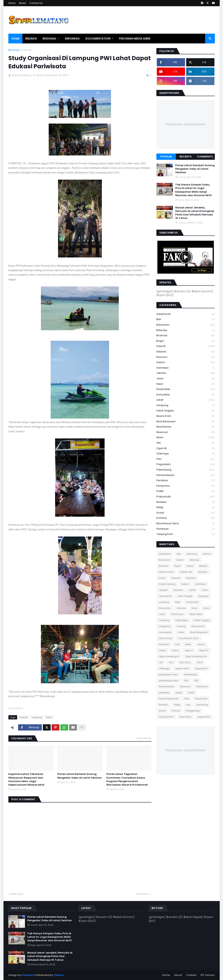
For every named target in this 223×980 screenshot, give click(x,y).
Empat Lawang (167, 584)
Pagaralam (186, 464)
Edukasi (186, 352)
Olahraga (186, 454)
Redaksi (186, 502)
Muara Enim (186, 416)
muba (181, 632)
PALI (186, 459)
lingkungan (182, 620)
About (22, 3)
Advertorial (186, 314)
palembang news (169, 681)
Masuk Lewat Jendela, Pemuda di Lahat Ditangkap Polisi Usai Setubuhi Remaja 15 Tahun (195, 213)
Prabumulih (186, 497)
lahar (206, 608)
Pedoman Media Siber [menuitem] (135, 39)
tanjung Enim (186, 534)
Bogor (186, 341)
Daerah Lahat (166, 572)
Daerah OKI (186, 572)
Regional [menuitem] (50, 39)
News (49, 717)
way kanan (185, 717)
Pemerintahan (186, 475)
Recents (186, 157)
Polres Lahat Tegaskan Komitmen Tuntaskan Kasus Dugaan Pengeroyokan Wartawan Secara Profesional (127, 779)
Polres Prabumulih (169, 699)
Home (12, 3)
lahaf (195, 608)
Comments (205, 157)
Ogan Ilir (186, 448)
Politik (186, 491)
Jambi (192, 590)
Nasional (186, 432)
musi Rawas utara (186, 524)
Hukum (186, 362)
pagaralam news (168, 674)
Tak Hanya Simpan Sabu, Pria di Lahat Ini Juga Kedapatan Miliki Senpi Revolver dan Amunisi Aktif (193, 190)
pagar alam (182, 668)
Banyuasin (186, 325)
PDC (197, 681)
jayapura (203, 596)
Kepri (186, 384)
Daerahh (203, 572)
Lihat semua (144, 738)
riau (188, 705)
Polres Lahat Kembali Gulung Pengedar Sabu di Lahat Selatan (80, 776)
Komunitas (186, 395)
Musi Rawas (186, 427)
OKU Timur (185, 662)
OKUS (200, 662)
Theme (59, 975)
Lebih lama (143, 894)
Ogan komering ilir (169, 656)
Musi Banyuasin (186, 422)
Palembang (186, 470)
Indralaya (186, 368)
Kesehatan (186, 389)
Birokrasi (186, 336)
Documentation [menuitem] (98, 39)
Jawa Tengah (185, 596)
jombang (164, 602)
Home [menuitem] (15, 39)
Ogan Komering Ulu (196, 656)
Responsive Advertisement (186, 124)
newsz (175, 650)
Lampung (37, 717)
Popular (166, 157)
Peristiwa (186, 481)
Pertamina (186, 486)
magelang (165, 626)
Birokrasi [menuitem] (72, 39)
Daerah (27, 50)
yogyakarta (204, 717)
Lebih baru (17, 894)
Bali (186, 319)
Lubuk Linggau (186, 411)
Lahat (186, 400)
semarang (202, 705)
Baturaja (186, 330)
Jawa (186, 379)
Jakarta (186, 373)
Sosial (186, 513)
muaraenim (165, 632)
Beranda (14, 50)
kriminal (186, 518)
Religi (186, 507)
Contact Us (36, 3)
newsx (162, 650)
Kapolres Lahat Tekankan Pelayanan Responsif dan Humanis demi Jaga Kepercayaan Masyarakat (26, 779)
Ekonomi (186, 357)
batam (180, 560)
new (177, 644)
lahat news (177, 614)
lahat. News (196, 614)
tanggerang (193, 711)
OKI (186, 443)
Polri (187, 699)
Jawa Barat (165, 596)
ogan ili (189, 650)
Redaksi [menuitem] (31, 39)
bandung (192, 554)
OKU (171, 662)
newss (201, 644)
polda (179, 693)
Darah (162, 578)
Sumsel (176, 711)
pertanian (186, 529)
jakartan (178, 590)
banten (207, 554)
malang (181, 626)
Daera (190, 566)
